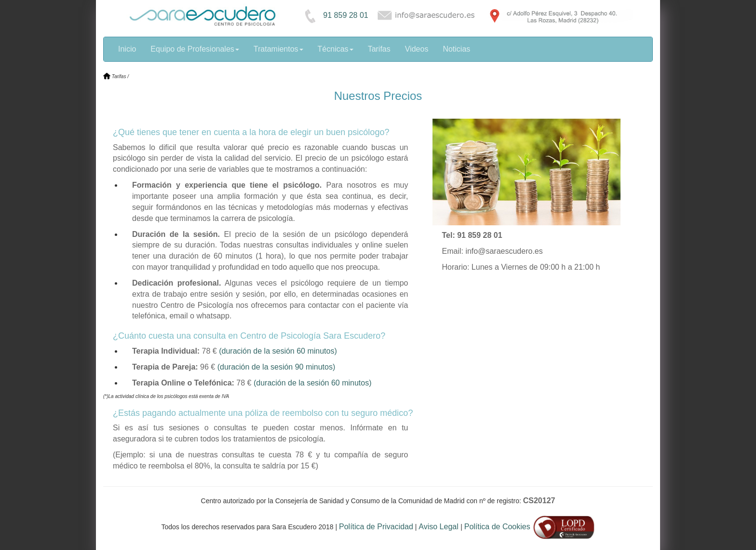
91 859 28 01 (334, 15)
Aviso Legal (439, 527)
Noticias (456, 49)
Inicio (127, 49)
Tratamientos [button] (278, 49)
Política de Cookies (497, 527)
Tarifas (379, 49)
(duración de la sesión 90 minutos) (277, 367)
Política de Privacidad (376, 527)
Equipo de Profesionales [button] (195, 49)
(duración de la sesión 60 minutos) (278, 351)
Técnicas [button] (336, 49)
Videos (417, 49)
